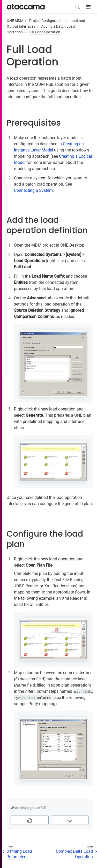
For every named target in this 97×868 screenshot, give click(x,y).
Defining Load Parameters (19, 854)
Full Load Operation (44, 32)
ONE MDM (15, 21)
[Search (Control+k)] (78, 7)
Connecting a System (33, 190)
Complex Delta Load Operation (74, 854)
